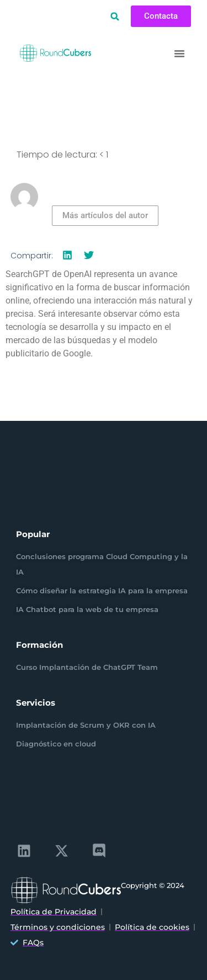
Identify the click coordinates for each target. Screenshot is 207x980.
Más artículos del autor (105, 215)
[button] (115, 17)
